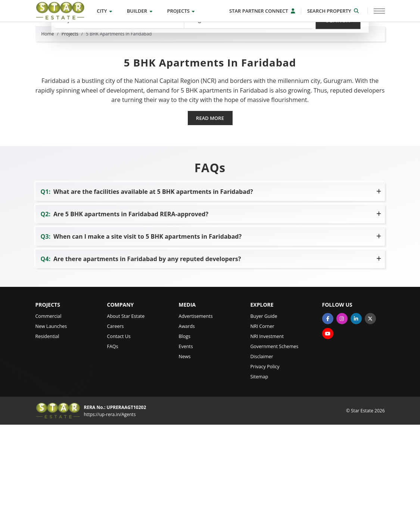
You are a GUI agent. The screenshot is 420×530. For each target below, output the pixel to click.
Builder (140, 11)
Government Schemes (275, 451)
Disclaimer (262, 461)
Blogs (185, 441)
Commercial (49, 421)
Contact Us (119, 441)
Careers (116, 431)
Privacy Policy (265, 472)
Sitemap (259, 482)
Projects (181, 11)
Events (186, 451)
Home (48, 139)
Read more (210, 223)
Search (338, 62)
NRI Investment (267, 441)
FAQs (113, 451)
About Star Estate (126, 421)
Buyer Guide (264, 421)
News (185, 461)
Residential (47, 441)
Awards (187, 431)
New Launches (51, 431)
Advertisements (196, 421)
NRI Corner (262, 431)
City (104, 11)
